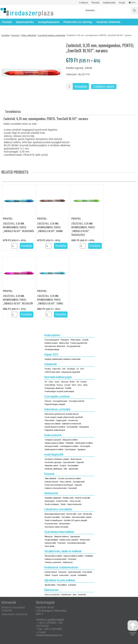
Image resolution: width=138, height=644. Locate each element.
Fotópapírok (65, 340)
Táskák (63, 504)
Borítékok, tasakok (51, 343)
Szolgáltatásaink (49, 22)
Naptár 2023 (51, 355)
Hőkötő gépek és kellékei (84, 443)
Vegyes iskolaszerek (74, 504)
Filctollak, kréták (68, 498)
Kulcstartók (72, 585)
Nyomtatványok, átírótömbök (55, 346)
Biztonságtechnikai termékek (55, 514)
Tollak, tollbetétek (29, 35)
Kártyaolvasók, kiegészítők (71, 372)
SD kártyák (71, 369)
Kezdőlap (6, 35)
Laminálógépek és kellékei (69, 446)
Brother (72, 382)
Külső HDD (56, 369)
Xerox (79, 385)
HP (46, 382)
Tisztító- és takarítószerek (53, 520)
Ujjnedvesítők (73, 469)
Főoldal (7, 22)
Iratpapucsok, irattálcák (53, 424)
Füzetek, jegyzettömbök (79, 343)
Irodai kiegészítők (54, 455)
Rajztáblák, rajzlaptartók (53, 498)
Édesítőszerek (66, 595)
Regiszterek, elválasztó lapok (55, 430)
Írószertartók (72, 488)
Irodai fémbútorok (51, 572)
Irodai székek (64, 575)
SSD (64, 369)
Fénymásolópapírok (52, 340)
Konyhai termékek (51, 524)
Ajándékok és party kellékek (60, 580)
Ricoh (74, 385)
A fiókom (84, 3)
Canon (51, 382)
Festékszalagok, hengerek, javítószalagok (59, 391)
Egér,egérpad (75, 536)
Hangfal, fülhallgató (51, 540)
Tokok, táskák (49, 546)
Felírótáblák (69, 443)
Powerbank (61, 543)
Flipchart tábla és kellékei (53, 556)
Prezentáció (72, 559)
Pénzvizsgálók (85, 446)
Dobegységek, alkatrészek (54, 388)
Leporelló (85, 340)
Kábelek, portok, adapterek (69, 540)
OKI (77, 382)
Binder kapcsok (76, 459)
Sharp (85, 385)
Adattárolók (50, 364)
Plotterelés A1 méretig (78, 22)
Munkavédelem (65, 524)
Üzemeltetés (66, 517)
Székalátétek (82, 575)
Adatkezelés (109, 3)
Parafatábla (89, 556)
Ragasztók (80, 462)
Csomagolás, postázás (57, 396)
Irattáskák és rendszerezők (71, 424)
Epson (57, 382)
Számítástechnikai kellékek (59, 532)
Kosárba (81, 87)
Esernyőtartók (87, 572)
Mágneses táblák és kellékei (73, 556)
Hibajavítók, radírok (51, 466)
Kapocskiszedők (69, 462)
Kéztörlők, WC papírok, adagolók (75, 520)
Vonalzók (63, 466)
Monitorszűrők (85, 540)
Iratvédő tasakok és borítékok (55, 427)
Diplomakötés (25, 22)
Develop (83, 382)
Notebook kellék (50, 543)
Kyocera (60, 385)
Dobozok (48, 401)
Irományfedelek (72, 427)
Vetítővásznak (68, 562)
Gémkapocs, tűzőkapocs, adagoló (57, 459)
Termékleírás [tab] (13, 111)
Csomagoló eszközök (76, 401)
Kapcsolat (9, 29)
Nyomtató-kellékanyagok (58, 377)
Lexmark (67, 385)
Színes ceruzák (75, 501)
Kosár (122, 3)
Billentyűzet (49, 536)
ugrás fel (133, 628)
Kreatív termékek (62, 501)
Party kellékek (62, 585)
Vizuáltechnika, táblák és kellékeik (63, 551)
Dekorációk (62, 572)
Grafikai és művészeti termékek (56, 488)
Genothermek (73, 420)
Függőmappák (61, 420)
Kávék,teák (82, 595)
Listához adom (104, 87)
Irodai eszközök (53, 435)
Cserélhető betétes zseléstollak (52, 35)
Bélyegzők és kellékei (70, 440)
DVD (82, 369)
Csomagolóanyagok (60, 401)
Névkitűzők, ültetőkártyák (53, 469)
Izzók (80, 514)
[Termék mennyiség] (69, 86)
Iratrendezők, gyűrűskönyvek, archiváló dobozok (62, 414)
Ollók (65, 469)
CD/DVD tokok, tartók (52, 372)
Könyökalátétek (73, 466)
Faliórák (47, 575)
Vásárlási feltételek (108, 22)
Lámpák (73, 575)
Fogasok (55, 575)
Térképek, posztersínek (53, 562)
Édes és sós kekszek (52, 595)
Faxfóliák (68, 388)
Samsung (64, 382)
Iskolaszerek (51, 493)
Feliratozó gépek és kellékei (54, 443)
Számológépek (70, 449)
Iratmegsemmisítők (51, 446)
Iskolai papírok (50, 501)
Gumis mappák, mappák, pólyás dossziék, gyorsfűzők (64, 417)
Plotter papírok (75, 340)
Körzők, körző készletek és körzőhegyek (59, 485)
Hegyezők (78, 485)
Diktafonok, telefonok (61, 536)
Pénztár (96, 3)
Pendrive (48, 369)
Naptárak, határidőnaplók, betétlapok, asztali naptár (62, 359)
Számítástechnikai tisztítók (76, 543)
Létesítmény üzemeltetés (58, 509)
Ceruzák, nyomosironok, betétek (69, 478)
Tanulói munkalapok (52, 504)
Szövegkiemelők (79, 482)
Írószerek (15, 35)
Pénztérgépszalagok (52, 349)
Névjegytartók (84, 427)
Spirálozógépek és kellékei (54, 449)
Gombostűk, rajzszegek (53, 462)
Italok (74, 595)
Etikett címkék (64, 343)
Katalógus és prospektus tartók (55, 559)
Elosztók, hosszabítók (52, 517)
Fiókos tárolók (49, 420)
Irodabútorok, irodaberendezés (61, 567)
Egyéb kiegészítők (74, 572)
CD (77, 369)
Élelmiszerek (51, 590)
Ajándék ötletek (50, 585)
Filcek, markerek (65, 482)
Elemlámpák (87, 514)
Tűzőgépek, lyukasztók (53, 440)
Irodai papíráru (52, 335)
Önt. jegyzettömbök (73, 346)
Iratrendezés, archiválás (57, 409)
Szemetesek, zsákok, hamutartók (56, 527)
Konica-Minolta (50, 385)
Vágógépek (81, 449)
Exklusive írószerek (51, 482)
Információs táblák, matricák (82, 517)
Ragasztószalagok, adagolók (55, 404)
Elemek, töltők (71, 514)
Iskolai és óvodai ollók (82, 498)
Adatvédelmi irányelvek (14, 614)
